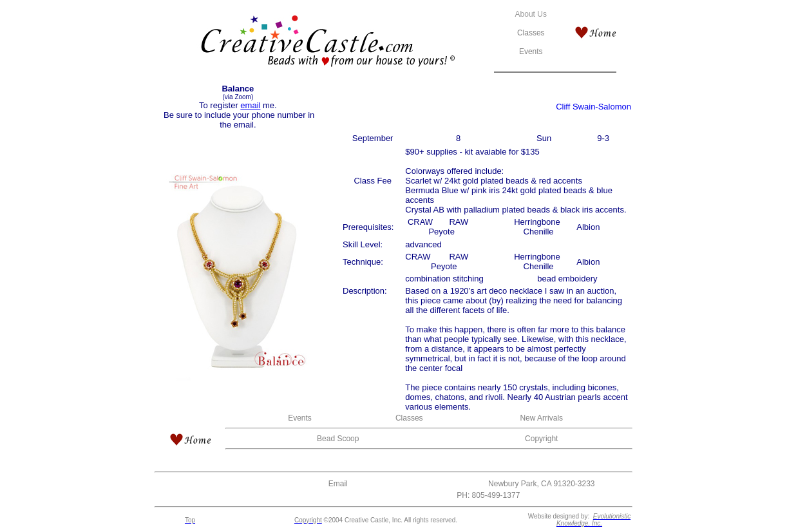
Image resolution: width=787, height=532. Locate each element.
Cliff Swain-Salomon (593, 107)
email (250, 105)
